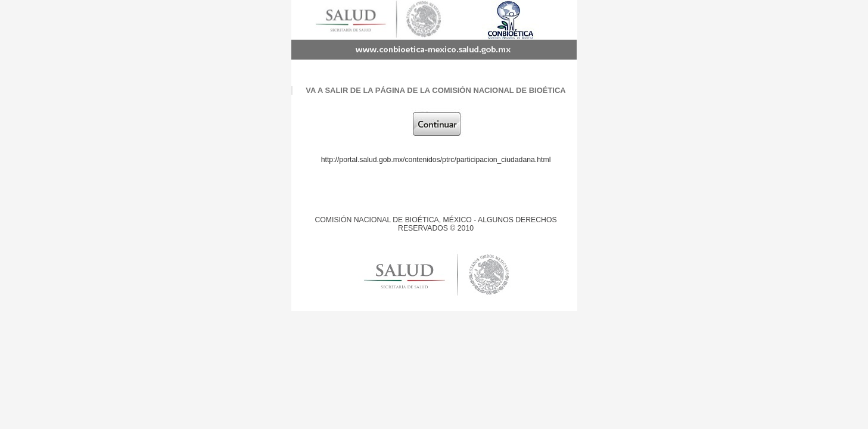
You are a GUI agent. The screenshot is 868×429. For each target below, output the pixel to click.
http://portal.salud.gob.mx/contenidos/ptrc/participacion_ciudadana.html (436, 160)
